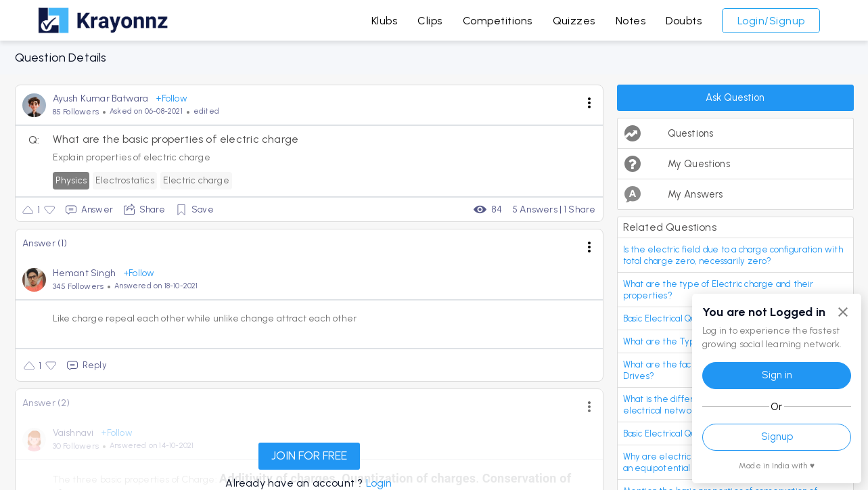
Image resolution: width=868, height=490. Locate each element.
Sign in (777, 375)
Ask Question (735, 97)
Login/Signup (771, 21)
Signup (777, 437)
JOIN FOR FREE (309, 455)
